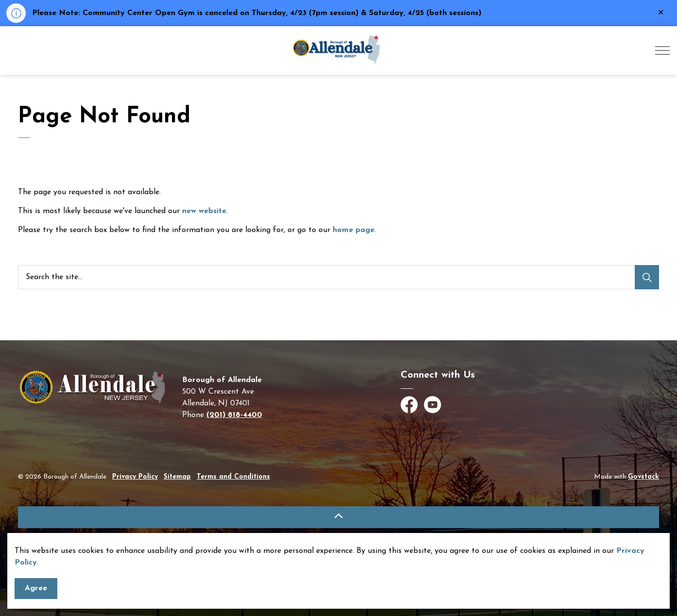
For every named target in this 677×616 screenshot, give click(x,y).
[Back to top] (338, 517)
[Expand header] (662, 50)
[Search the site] (338, 277)
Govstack (643, 477)
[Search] (647, 277)
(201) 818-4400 (234, 415)
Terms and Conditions (233, 477)
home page (354, 230)
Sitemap (177, 477)
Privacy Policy (135, 477)
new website (204, 211)
